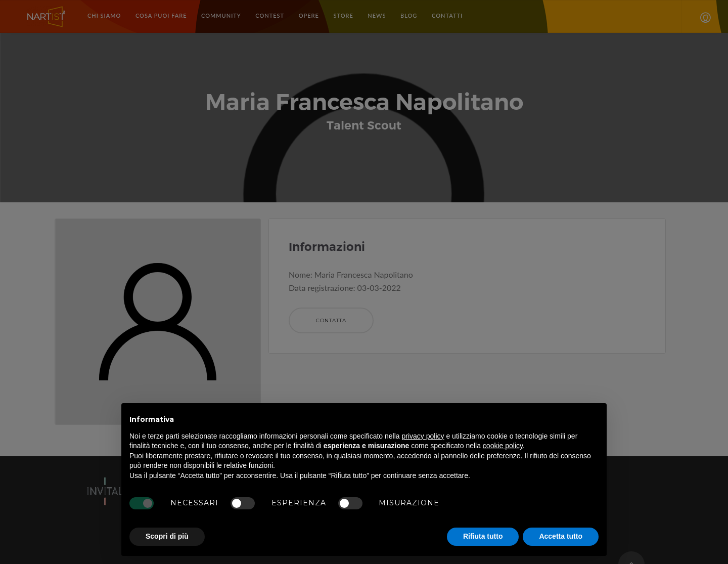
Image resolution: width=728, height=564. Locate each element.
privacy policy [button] (423, 436)
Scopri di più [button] (167, 536)
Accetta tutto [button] (561, 536)
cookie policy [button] (503, 446)
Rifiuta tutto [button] (483, 536)
